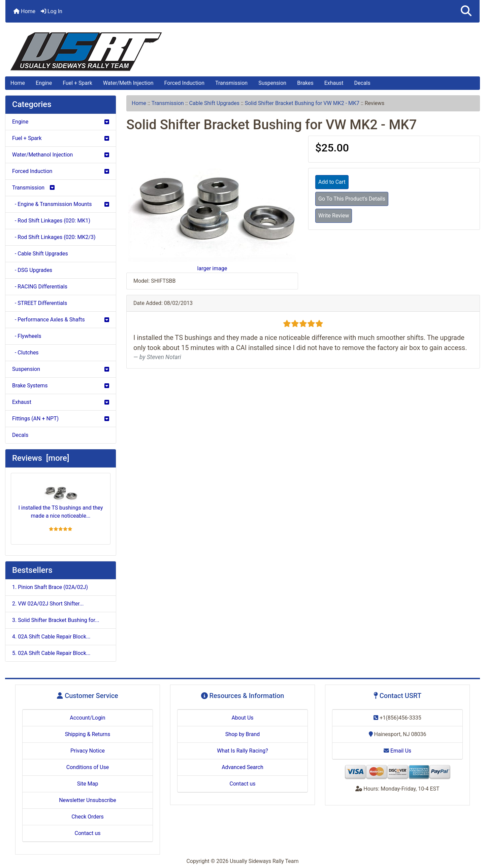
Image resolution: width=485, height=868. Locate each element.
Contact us (88, 833)
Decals (362, 83)
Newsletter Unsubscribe (88, 800)
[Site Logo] (243, 52)
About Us (242, 718)
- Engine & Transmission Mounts (61, 204)
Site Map (88, 784)
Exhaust (334, 83)
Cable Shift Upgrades (214, 103)
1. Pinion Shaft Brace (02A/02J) (50, 587)
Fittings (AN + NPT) (61, 419)
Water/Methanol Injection (61, 155)
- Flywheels (27, 336)
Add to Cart (332, 182)
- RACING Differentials (40, 287)
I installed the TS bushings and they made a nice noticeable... (61, 499)
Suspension (272, 83)
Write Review (334, 216)
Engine (44, 83)
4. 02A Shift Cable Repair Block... (51, 637)
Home (24, 11)
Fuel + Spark (77, 83)
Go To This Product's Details (352, 199)
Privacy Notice (88, 751)
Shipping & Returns (88, 734)
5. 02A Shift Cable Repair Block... (51, 653)
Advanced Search (243, 767)
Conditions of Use (88, 767)
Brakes (305, 83)
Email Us (397, 751)
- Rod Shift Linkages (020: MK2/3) (54, 237)
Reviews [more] (41, 458)
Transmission (231, 83)
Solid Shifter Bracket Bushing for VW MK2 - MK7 (302, 103)
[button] (466, 11)
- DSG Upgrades (32, 270)
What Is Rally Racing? (243, 751)
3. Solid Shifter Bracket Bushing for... (56, 620)
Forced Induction (184, 83)
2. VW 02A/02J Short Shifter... (48, 604)
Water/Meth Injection (128, 83)
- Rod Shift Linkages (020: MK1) (51, 221)
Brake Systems (61, 386)
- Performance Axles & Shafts (61, 320)
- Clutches (25, 353)
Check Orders (88, 817)
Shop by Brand (243, 734)
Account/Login (87, 718)
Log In (52, 11)
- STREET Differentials (40, 303)
